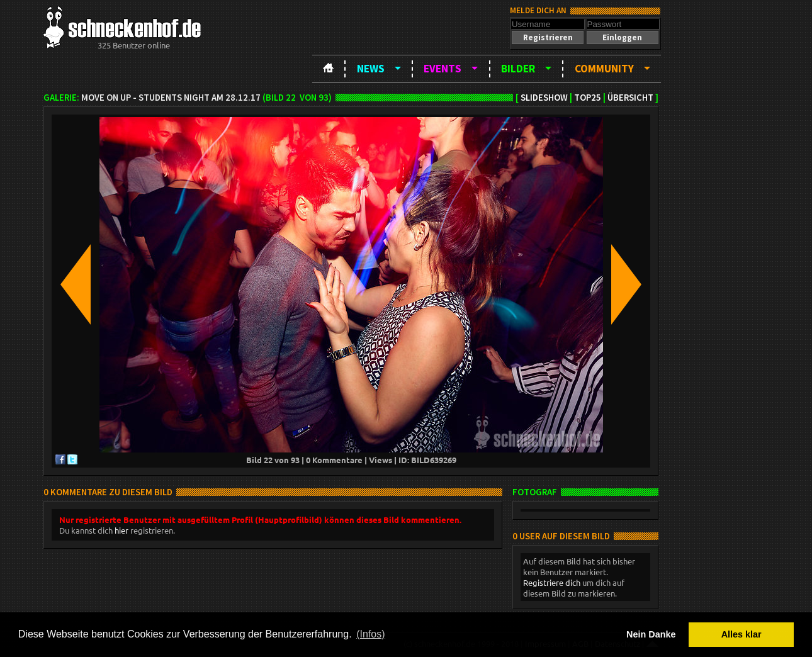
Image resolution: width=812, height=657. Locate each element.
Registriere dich (552, 582)
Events (443, 69)
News (371, 69)
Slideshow (544, 98)
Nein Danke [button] (651, 634)
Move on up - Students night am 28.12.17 (171, 98)
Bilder (518, 69)
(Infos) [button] (370, 634)
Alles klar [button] (742, 634)
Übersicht (630, 98)
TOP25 (588, 98)
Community (604, 69)
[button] (548, 37)
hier (121, 530)
